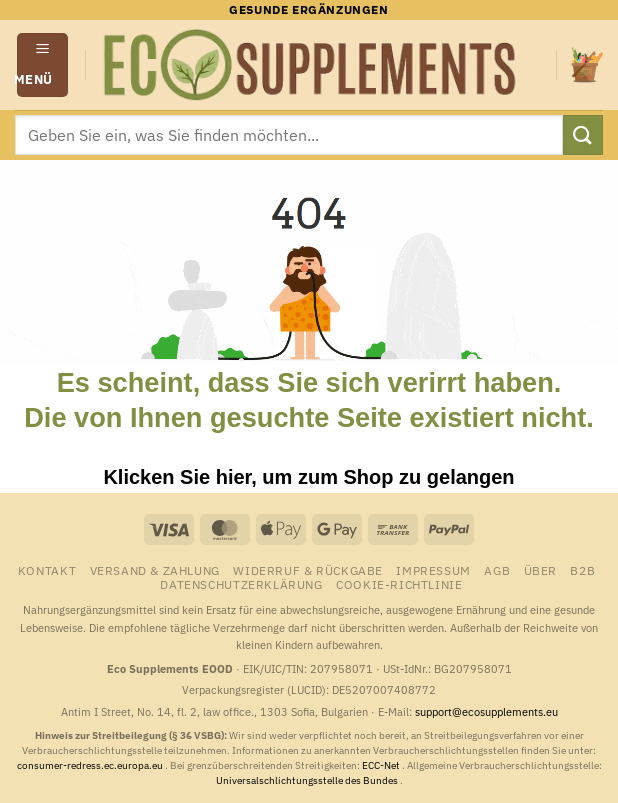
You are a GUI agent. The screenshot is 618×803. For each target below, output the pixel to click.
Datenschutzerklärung (241, 584)
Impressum (433, 570)
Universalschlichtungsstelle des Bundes (308, 780)
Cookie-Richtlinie (399, 584)
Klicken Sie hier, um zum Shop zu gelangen (308, 477)
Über (540, 570)
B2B (582, 570)
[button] (43, 64)
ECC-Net (382, 765)
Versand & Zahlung (155, 570)
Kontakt (47, 570)
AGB (497, 570)
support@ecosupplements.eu (486, 712)
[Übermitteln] (583, 134)
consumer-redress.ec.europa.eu (91, 765)
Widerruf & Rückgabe (308, 570)
